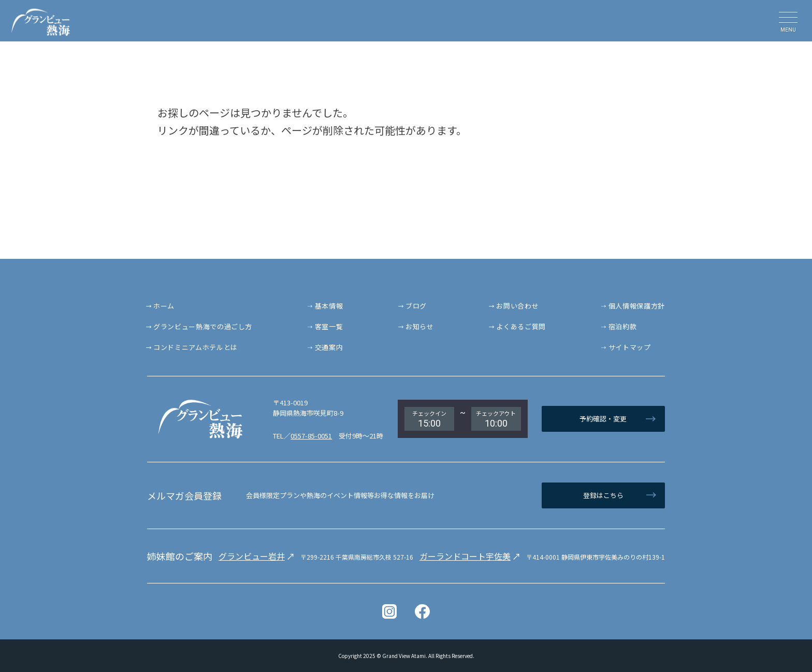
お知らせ (420, 326)
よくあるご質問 (521, 326)
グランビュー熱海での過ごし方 (203, 326)
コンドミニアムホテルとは (195, 347)
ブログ (416, 306)
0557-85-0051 (311, 436)
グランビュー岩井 (252, 556)
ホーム (164, 306)
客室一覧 (329, 326)
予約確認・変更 (603, 419)
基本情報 (329, 306)
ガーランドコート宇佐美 (465, 556)
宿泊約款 (623, 326)
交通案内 (329, 347)
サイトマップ (630, 347)
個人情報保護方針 (637, 306)
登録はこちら (603, 495)
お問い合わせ (517, 306)
